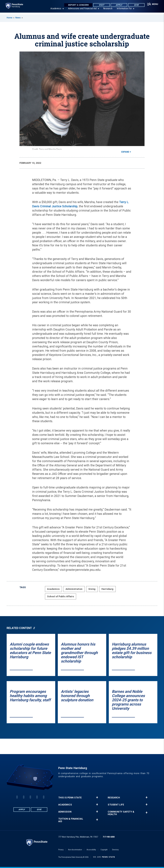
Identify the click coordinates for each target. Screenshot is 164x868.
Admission (65, 812)
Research (107, 10)
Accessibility (91, 850)
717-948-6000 (109, 837)
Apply (118, 5)
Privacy (61, 850)
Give (136, 5)
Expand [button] (125, 152)
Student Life (116, 805)
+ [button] (97, 797)
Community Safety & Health (121, 813)
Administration (74, 589)
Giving (92, 589)
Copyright (104, 850)
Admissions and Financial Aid (82, 10)
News (18, 18)
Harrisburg (107, 589)
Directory (115, 850)
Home (9, 18)
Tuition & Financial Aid (71, 820)
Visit (101, 5)
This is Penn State (70, 798)
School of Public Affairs (61, 596)
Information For (124, 10)
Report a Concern (78, 5)
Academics (56, 10)
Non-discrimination (75, 850)
